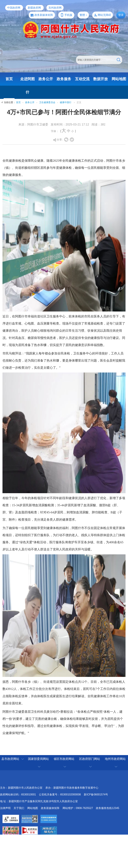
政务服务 (64, 79)
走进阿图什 (27, 86)
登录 (121, 15)
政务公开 (46, 79)
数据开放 (101, 79)
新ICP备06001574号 (96, 795)
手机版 (68, 15)
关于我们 (19, 808)
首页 (9, 79)
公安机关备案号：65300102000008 (60, 795)
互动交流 (82, 79)
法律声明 (5, 808)
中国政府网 (14, 8)
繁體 (82, 15)
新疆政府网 (34, 8)
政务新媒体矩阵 (44, 15)
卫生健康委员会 (47, 102)
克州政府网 (55, 8)
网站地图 (119, 79)
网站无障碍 (104, 15)
